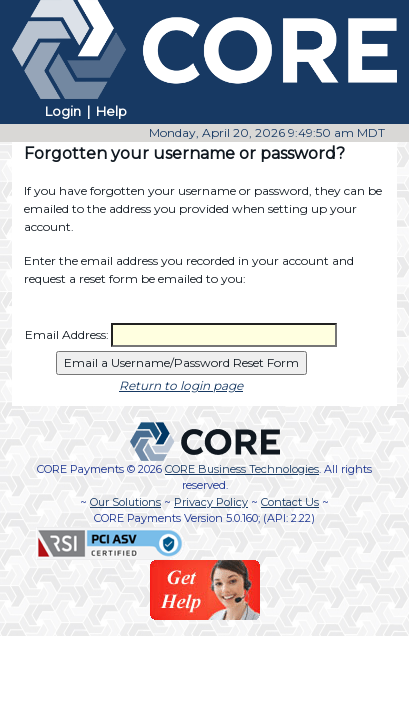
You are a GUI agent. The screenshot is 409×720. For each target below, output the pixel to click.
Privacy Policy (211, 502)
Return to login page (181, 385)
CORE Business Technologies (242, 469)
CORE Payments (80, 469)
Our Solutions (125, 502)
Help (111, 111)
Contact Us (290, 502)
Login (63, 111)
